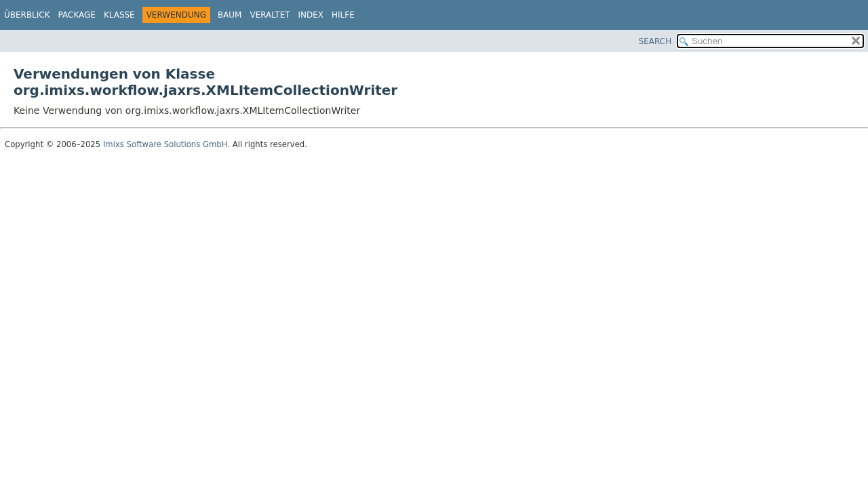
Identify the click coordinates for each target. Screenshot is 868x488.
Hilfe (343, 15)
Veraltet (270, 15)
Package (77, 15)
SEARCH (655, 41)
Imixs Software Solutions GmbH (165, 144)
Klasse (119, 15)
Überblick (27, 15)
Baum (230, 15)
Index (311, 15)
